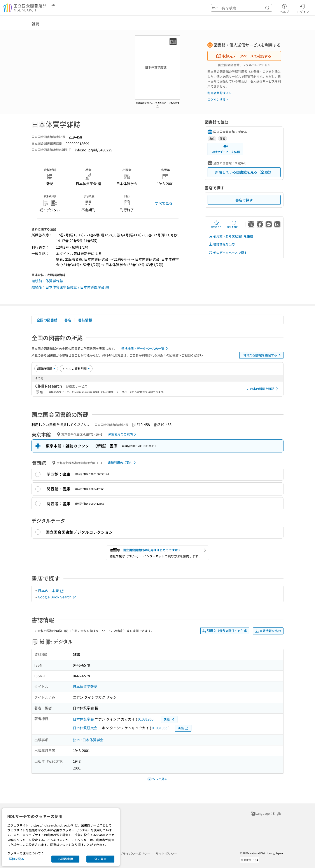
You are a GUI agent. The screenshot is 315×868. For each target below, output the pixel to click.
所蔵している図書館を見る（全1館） (244, 172)
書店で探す (244, 200)
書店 (68, 320)
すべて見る (164, 203)
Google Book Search (57, 597)
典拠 (169, 719)
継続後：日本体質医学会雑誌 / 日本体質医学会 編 (70, 287)
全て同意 (100, 859)
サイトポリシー (166, 854)
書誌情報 (85, 320)
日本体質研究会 (85, 728)
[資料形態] (76, 369)
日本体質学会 (83, 719)
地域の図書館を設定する (263, 355)
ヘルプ (284, 8)
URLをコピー (234, 224)
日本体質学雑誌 (85, 686)
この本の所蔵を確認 (263, 389)
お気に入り (216, 224)
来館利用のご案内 (123, 434)
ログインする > (218, 99)
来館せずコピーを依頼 (226, 149)
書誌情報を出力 (222, 244)
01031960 (146, 719)
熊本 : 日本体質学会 (88, 740)
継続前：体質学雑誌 (47, 281)
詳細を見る (16, 859)
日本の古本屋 (51, 591)
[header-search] (241, 8)
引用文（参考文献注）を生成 (231, 236)
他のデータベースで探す (228, 253)
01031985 (160, 728)
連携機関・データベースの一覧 (145, 348)
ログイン (303, 8)
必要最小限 (65, 859)
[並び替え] (46, 369)
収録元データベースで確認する (244, 56)
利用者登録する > (219, 93)
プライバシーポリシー (135, 854)
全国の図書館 (47, 320)
